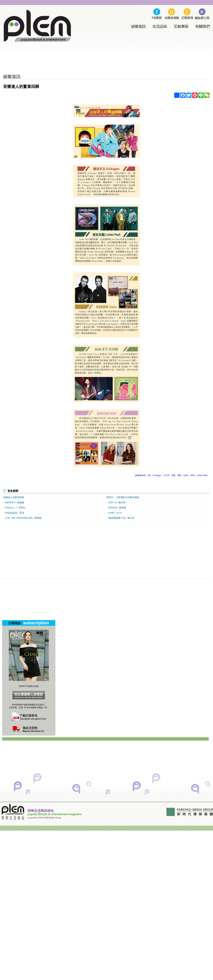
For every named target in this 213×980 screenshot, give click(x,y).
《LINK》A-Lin (114, 513)
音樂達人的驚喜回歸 (14, 497)
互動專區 (181, 27)
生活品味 (160, 27)
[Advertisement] (106, 61)
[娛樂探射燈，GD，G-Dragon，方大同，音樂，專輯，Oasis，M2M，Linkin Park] (171, 475)
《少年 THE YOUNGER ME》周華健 (22, 518)
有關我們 (202, 27)
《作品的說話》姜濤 (14, 513)
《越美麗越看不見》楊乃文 (120, 518)
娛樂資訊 (138, 27)
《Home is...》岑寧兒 (14, 508)
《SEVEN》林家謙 (116, 508)
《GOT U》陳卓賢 (116, 502)
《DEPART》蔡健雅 (14, 502)
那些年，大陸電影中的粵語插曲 (123, 497)
